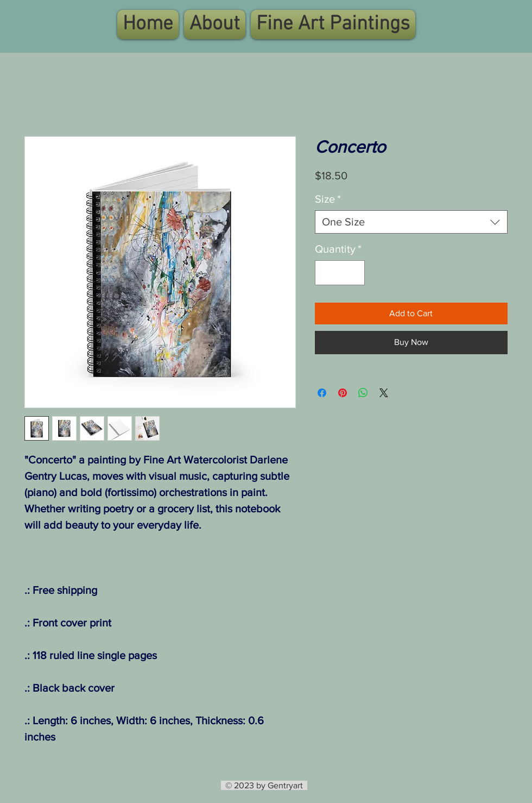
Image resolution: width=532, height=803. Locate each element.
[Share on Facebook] (322, 393)
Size (328, 199)
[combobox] (411, 222)
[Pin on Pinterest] (343, 393)
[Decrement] (326, 273)
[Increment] (354, 273)
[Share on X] (384, 393)
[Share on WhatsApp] (363, 393)
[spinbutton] (340, 273)
